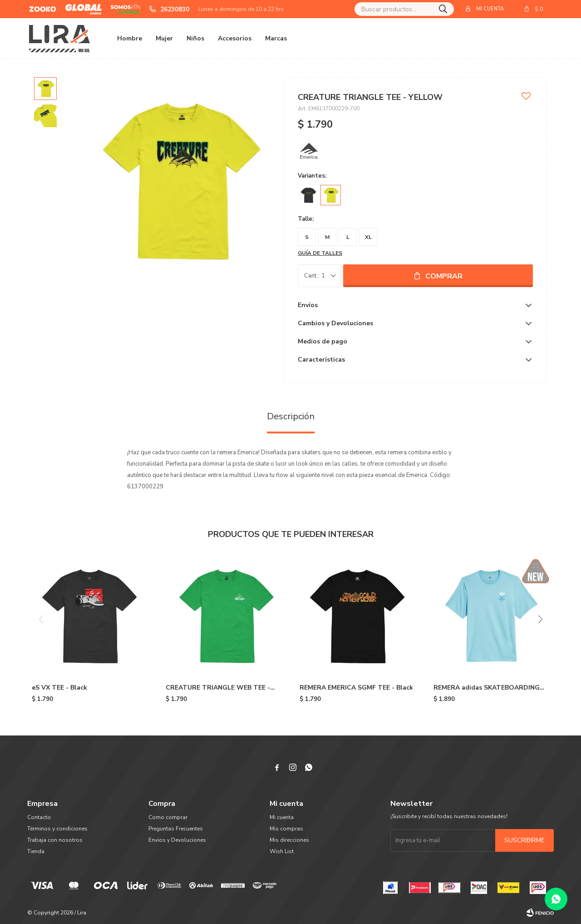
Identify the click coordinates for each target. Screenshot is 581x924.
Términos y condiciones (57, 829)
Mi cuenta (282, 817)
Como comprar (168, 817)
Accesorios (235, 38)
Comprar (444, 276)
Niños (195, 38)
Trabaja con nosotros (55, 840)
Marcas (276, 38)
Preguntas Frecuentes (176, 829)
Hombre (130, 38)
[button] (540, 619)
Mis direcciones (289, 840)
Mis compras (286, 829)
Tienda (36, 851)
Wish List (282, 851)
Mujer (164, 38)
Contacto (39, 817)
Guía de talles (320, 253)
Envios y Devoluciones (177, 840)
